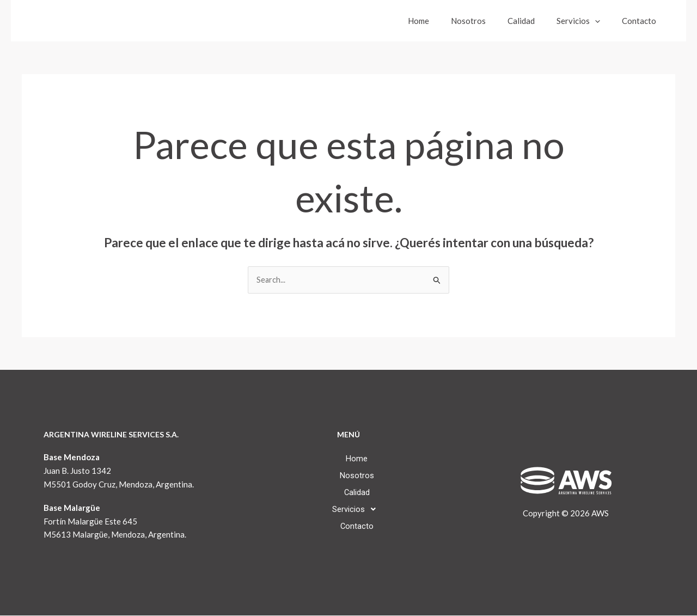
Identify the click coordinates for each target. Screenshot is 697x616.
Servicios (586, 21)
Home (443, 21)
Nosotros (487, 21)
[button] (603, 21)
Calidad (535, 21)
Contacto (642, 21)
